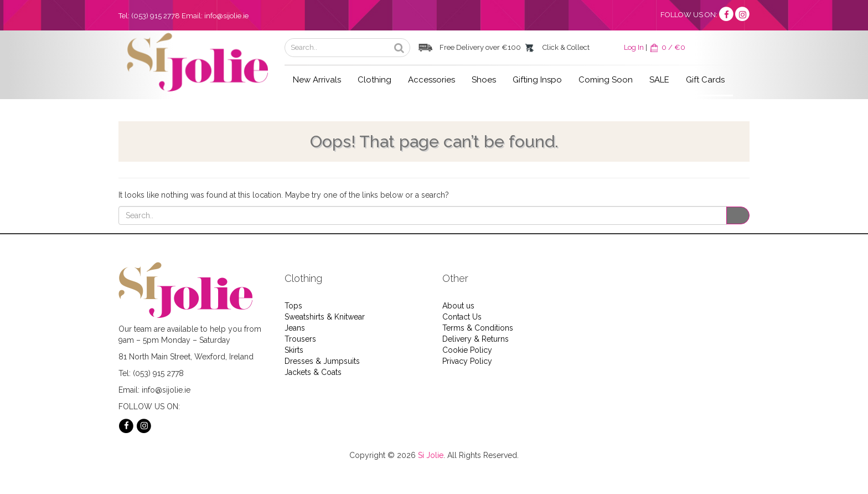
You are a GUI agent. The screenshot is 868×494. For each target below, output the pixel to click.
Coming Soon (606, 80)
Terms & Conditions (478, 328)
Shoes (484, 80)
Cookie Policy (467, 350)
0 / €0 (667, 47)
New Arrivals (317, 80)
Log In (634, 47)
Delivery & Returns (476, 339)
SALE (659, 80)
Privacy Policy (467, 361)
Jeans (295, 328)
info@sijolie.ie (226, 16)
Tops (293, 306)
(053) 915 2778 (156, 16)
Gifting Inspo (537, 80)
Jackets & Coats (313, 372)
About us (458, 306)
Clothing (374, 80)
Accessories (432, 80)
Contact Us (462, 317)
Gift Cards (705, 80)
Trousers (300, 339)
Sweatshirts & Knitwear (325, 317)
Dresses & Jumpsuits (322, 361)
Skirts (294, 350)
